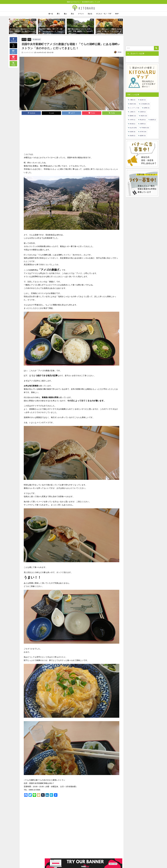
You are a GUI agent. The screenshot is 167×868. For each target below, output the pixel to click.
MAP (117, 14)
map (30, 39)
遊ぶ (65, 14)
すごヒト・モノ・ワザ (104, 14)
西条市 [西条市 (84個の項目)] (133, 104)
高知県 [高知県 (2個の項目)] (132, 136)
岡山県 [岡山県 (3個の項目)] (143, 120)
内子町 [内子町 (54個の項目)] (143, 132)
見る (72, 14)
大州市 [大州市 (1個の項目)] (132, 120)
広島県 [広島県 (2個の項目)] (143, 112)
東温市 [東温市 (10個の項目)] (144, 116)
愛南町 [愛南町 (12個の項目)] (133, 116)
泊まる (90, 14)
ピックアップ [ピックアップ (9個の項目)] (134, 108)
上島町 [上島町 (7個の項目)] (132, 112)
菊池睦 (119, 52)
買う (58, 14)
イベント (81, 14)
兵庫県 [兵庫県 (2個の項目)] (143, 124)
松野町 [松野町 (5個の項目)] (147, 108)
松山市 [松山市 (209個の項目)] (133, 128)
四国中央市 (39, 39)
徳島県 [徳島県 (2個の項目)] (153, 120)
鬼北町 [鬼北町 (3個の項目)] (143, 100)
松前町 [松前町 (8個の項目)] (132, 132)
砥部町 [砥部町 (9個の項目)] (143, 136)
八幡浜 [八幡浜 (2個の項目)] (132, 100)
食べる (51, 14)
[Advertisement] (48, 134)
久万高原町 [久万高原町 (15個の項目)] (145, 104)
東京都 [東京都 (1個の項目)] (132, 124)
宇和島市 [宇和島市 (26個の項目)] (145, 128)
